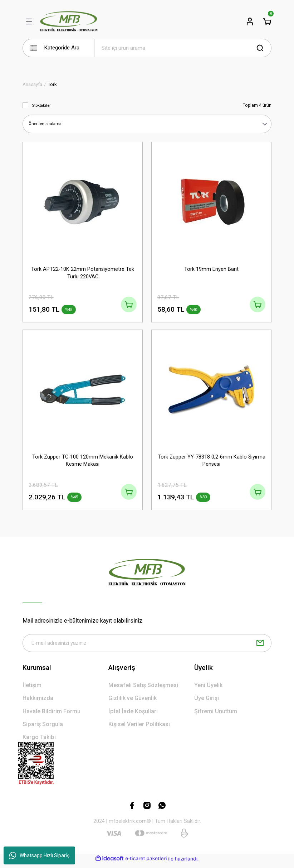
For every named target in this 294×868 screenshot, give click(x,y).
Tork (52, 84)
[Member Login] (250, 21)
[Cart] (267, 21)
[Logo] (69, 21)
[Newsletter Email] (147, 647)
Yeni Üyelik (208, 689)
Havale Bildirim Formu (52, 715)
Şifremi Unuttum (216, 715)
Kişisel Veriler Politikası (139, 728)
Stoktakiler (41, 105)
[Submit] (260, 647)
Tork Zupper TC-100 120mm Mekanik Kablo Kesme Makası (83, 462)
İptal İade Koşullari (133, 715)
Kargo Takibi (39, 741)
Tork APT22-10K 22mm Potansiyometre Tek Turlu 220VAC (83, 272)
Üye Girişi (207, 702)
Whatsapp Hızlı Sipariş (39, 855)
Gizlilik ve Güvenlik (133, 702)
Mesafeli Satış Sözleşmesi (143, 689)
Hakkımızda (38, 702)
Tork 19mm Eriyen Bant (211, 269)
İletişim (32, 689)
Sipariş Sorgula (43, 728)
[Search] (183, 48)
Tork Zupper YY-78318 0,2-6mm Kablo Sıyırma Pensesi (212, 462)
